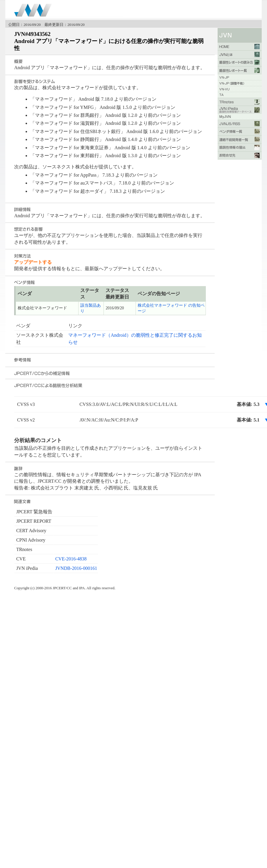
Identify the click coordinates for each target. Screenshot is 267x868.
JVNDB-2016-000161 (76, 568)
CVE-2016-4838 (71, 559)
